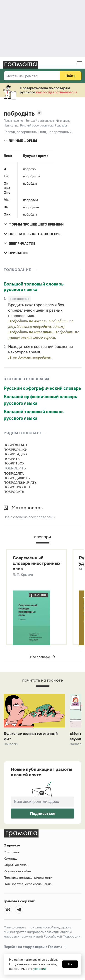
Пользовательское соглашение (28, 884)
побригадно (15, 454)
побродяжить (17, 478)
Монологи (11, 744)
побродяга (14, 473)
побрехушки (16, 450)
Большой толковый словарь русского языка (34, 287)
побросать (14, 492)
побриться (14, 463)
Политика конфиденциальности (28, 877)
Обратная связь (16, 865)
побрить (12, 459)
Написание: (11, 125)
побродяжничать (20, 483)
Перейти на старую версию (35, 947)
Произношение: (14, 121)
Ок (70, 964)
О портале (12, 852)
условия (40, 969)
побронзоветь (17, 487)
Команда (11, 858)
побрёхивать (16, 445)
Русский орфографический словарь (42, 388)
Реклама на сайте (17, 871)
